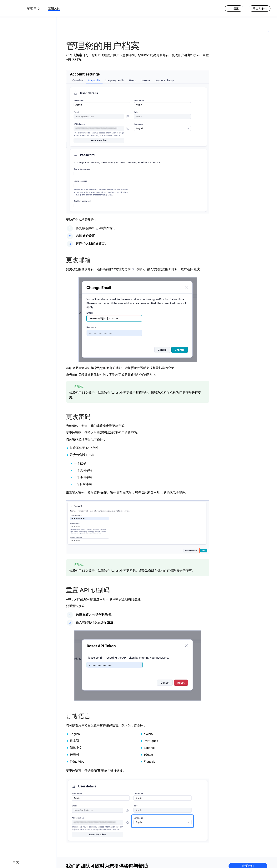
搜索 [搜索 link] (234, 9)
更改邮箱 (78, 260)
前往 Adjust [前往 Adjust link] (260, 9)
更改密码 (78, 417)
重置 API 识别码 (88, 590)
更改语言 (78, 716)
